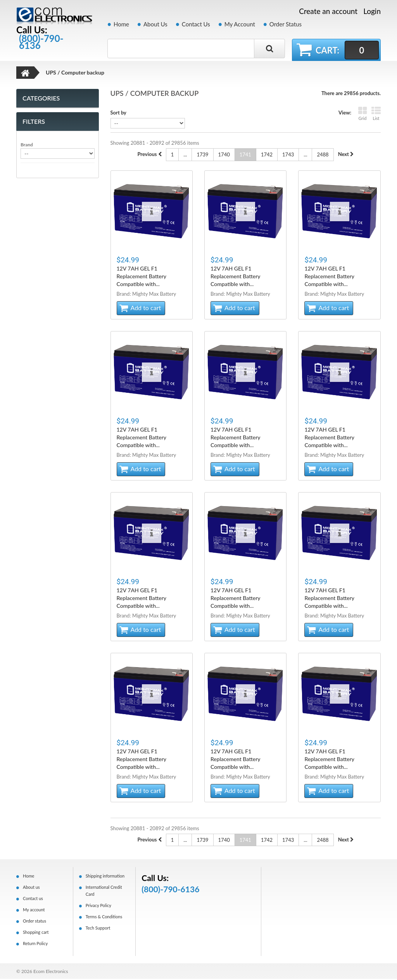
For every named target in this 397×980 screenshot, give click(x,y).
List (376, 115)
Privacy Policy (98, 906)
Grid (362, 115)
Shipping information (105, 877)
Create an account (328, 11)
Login (372, 11)
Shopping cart (36, 933)
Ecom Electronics (51, 972)
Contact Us (196, 24)
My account (34, 911)
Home (121, 24)
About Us (155, 24)
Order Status (286, 24)
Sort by (118, 114)
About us (31, 888)
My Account (240, 24)
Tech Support (98, 929)
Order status (35, 922)
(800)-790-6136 (41, 42)
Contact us (33, 899)
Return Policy (35, 944)
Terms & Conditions (104, 918)
